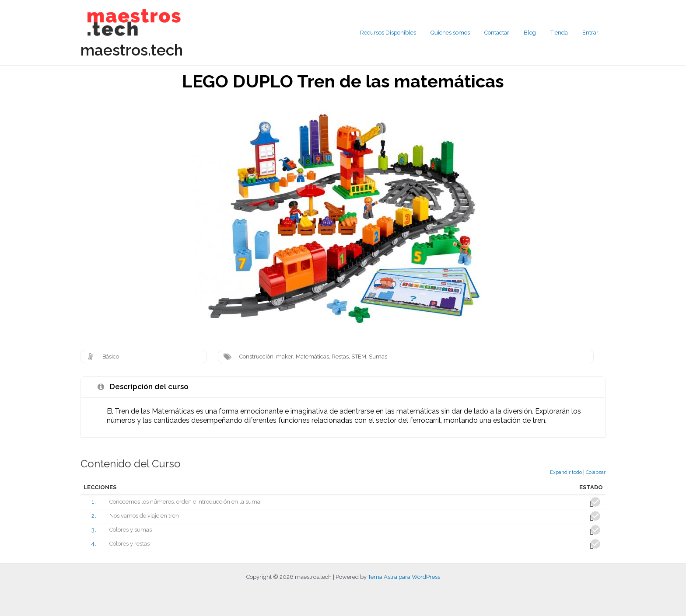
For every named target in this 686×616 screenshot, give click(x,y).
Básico (111, 357)
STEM (359, 357)
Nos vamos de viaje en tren (145, 516)
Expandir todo (566, 472)
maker (285, 357)
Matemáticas (312, 357)
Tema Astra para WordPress (404, 577)
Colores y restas (130, 544)
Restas (340, 357)
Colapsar (596, 472)
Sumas (378, 357)
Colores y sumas (131, 530)
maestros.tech (132, 50)
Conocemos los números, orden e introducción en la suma (185, 502)
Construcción (256, 357)
